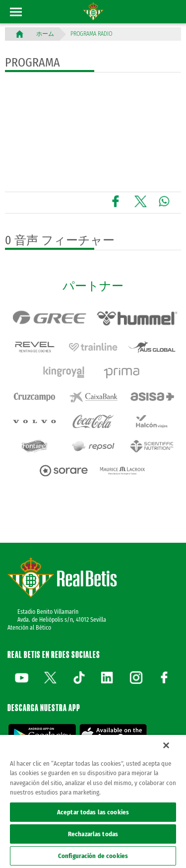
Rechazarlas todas (93, 834)
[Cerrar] (166, 745)
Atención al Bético (29, 628)
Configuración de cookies (93, 856)
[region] (93, 801)
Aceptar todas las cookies (93, 812)
